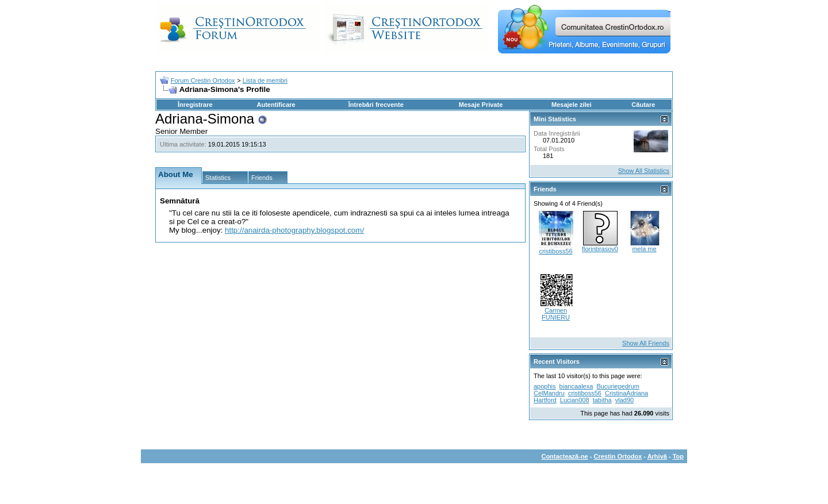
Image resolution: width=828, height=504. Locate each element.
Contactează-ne (564, 456)
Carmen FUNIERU (556, 314)
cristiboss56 (555, 251)
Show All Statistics (644, 171)
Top (678, 456)
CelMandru (549, 393)
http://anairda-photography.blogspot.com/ (294, 230)
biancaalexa (576, 386)
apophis (545, 386)
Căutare (643, 105)
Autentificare (276, 105)
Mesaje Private (481, 105)
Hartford (545, 400)
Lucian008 (575, 400)
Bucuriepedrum (618, 386)
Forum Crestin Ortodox (203, 80)
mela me (644, 249)
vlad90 (624, 400)
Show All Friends (646, 343)
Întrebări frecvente (376, 105)
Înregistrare (195, 105)
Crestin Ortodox (618, 456)
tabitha (602, 400)
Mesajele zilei (572, 105)
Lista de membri (265, 80)
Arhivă (657, 456)
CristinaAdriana (626, 393)
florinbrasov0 (600, 249)
